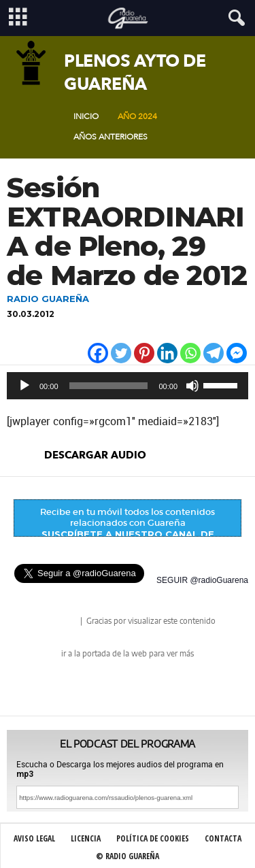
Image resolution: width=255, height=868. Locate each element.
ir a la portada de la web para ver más (128, 654)
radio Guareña (59, 622)
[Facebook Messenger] (237, 353)
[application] (128, 386)
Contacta (223, 838)
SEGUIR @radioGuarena (202, 580)
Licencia (86, 838)
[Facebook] (98, 353)
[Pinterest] (144, 353)
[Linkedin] (167, 353)
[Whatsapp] (190, 353)
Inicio (86, 116)
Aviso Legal (34, 838)
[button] (234, 18)
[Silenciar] (192, 386)
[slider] (109, 386)
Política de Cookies (153, 838)
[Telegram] (214, 353)
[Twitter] (121, 353)
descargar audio (95, 455)
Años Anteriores (111, 137)
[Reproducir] (24, 386)
